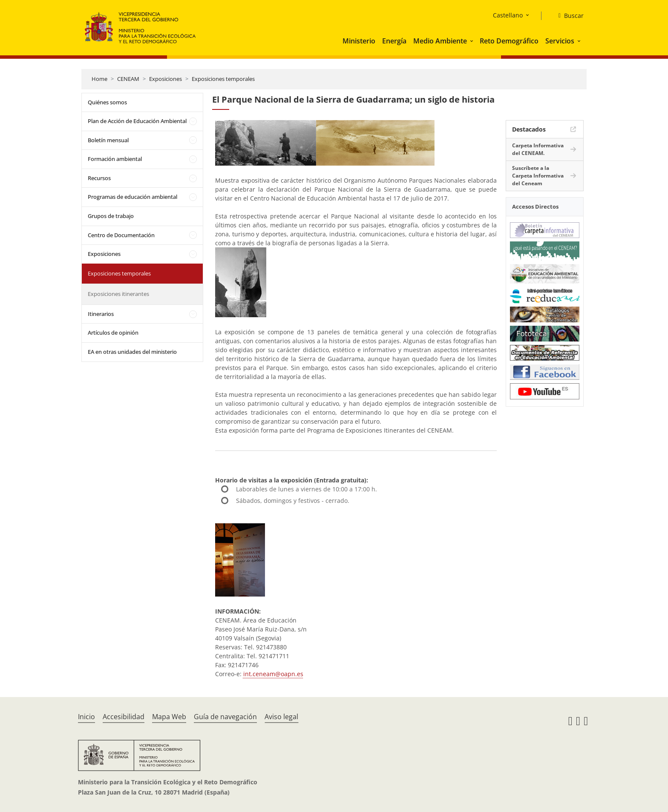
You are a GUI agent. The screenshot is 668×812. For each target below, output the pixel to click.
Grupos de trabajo (111, 216)
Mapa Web (169, 717)
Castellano (508, 15)
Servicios (560, 41)
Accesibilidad (124, 717)
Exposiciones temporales (223, 79)
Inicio (86, 717)
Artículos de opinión (113, 333)
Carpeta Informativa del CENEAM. (538, 149)
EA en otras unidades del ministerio (132, 352)
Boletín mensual (108, 140)
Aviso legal (281, 717)
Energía (394, 41)
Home (99, 79)
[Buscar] (568, 16)
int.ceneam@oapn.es (273, 674)
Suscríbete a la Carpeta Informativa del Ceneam (538, 176)
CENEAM (128, 79)
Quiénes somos (107, 102)
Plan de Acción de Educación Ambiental (137, 121)
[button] (472, 41)
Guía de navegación (225, 717)
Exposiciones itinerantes (118, 294)
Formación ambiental (115, 159)
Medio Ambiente (440, 41)
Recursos (99, 178)
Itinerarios (101, 314)
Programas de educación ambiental (132, 197)
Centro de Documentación (121, 235)
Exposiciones (166, 79)
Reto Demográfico (509, 41)
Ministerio (359, 41)
